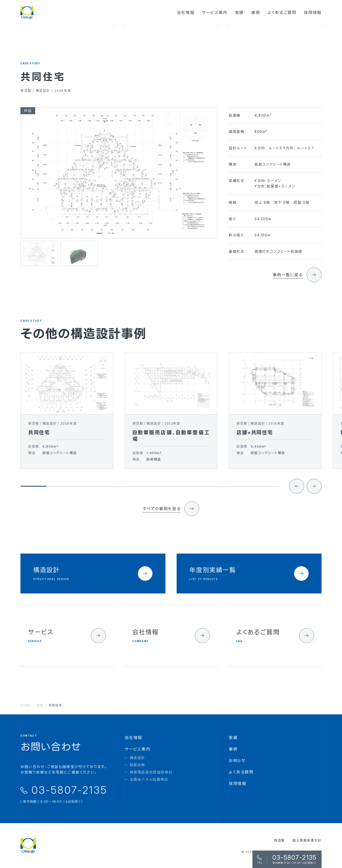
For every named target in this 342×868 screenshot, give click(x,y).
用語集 (279, 840)
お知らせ (237, 761)
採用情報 (237, 783)
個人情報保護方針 (307, 840)
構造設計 (137, 758)
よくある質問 (241, 772)
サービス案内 (138, 749)
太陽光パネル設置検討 (149, 779)
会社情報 (133, 738)
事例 (233, 749)
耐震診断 (137, 765)
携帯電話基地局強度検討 (151, 772)
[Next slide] (314, 494)
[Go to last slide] (297, 494)
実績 (233, 738)
